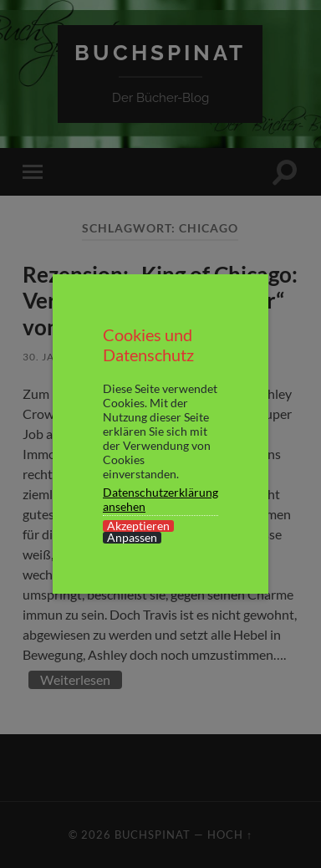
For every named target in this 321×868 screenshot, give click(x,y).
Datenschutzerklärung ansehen (160, 499)
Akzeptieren (138, 526)
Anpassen (132, 538)
